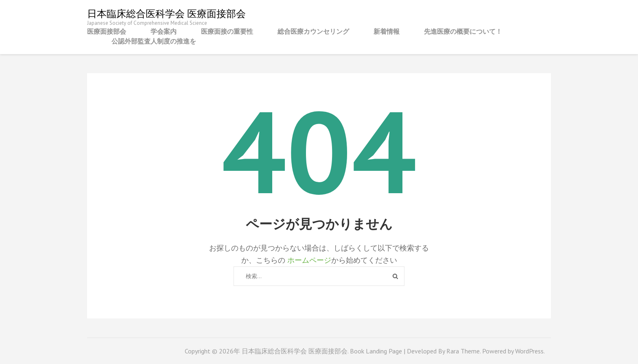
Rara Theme (463, 351)
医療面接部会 (107, 31)
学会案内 (164, 31)
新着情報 (387, 31)
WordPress (529, 351)
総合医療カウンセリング (313, 31)
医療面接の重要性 (227, 31)
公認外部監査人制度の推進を (154, 41)
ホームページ (309, 260)
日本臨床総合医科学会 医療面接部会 (166, 14)
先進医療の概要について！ (463, 31)
